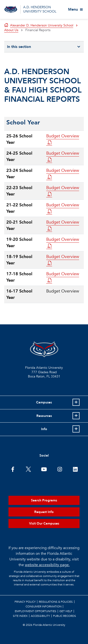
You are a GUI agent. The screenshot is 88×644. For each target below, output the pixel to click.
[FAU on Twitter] (28, 469)
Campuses (44, 402)
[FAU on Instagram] (60, 469)
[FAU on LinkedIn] (75, 469)
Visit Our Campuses (44, 523)
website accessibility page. (47, 565)
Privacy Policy (25, 602)
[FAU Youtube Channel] (44, 469)
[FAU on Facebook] (13, 469)
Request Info (44, 512)
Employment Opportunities (36, 611)
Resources (44, 416)
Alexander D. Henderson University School (42, 25)
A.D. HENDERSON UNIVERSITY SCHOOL (40, 9)
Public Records (65, 616)
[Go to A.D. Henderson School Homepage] (11, 9)
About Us (11, 30)
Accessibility (40, 616)
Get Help (66, 611)
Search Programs (44, 500)
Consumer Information (44, 606)
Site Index (20, 616)
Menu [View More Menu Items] (73, 9)
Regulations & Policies (56, 602)
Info (44, 429)
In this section (19, 47)
